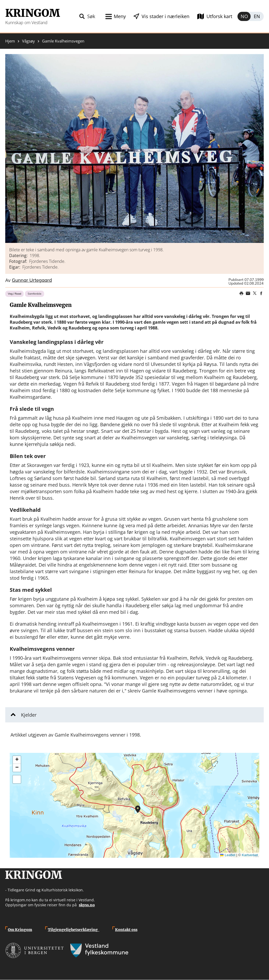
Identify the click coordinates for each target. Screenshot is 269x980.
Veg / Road (14, 294)
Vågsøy (29, 41)
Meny (120, 16)
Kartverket (250, 855)
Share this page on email (248, 293)
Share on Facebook (261, 293)
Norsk (244, 16)
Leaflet (228, 855)
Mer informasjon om (138, 809)
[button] (134, 148)
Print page (241, 293)
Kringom (33, 13)
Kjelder (29, 715)
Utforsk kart (219, 16)
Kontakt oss (126, 930)
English (257, 16)
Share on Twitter (255, 293)
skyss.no (87, 905)
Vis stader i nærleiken (165, 16)
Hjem (10, 41)
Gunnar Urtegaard (32, 280)
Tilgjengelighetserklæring (74, 930)
